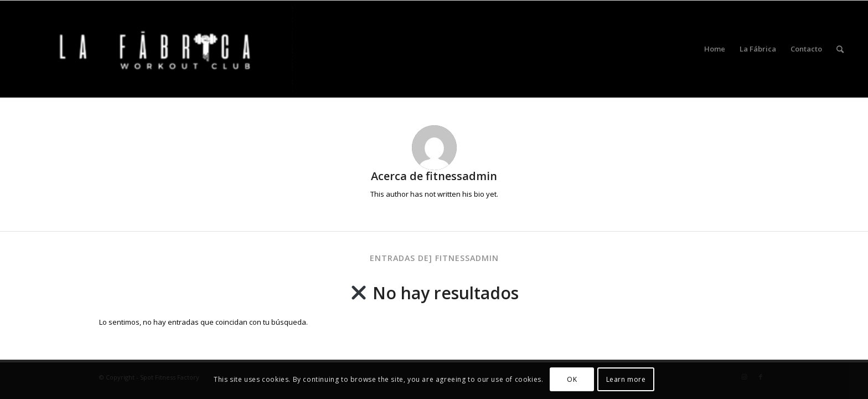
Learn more (626, 379)
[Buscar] (840, 49)
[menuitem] (715, 49)
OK (572, 379)
